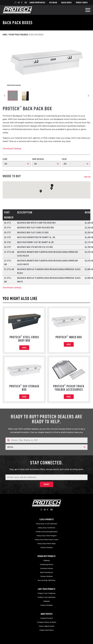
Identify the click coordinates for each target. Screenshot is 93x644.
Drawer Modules (47, 548)
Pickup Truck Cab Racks (46, 597)
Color (64, 159)
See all (87, 177)
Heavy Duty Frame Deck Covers (47, 540)
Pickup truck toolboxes (19, 35)
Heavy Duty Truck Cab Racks (46, 524)
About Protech (47, 614)
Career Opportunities (37, 3)
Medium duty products (46, 556)
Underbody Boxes (46, 564)
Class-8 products (47, 519)
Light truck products (46, 589)
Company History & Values (46, 622)
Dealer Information (47, 630)
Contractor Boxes (46, 568)
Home (5, 35)
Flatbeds (46, 560)
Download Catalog (12, 149)
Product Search (82, 3)
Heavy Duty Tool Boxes (47, 528)
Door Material (38, 159)
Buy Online (53, 3)
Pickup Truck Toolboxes (47, 593)
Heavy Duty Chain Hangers (47, 536)
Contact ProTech (47, 618)
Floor (5, 159)
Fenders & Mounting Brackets (47, 532)
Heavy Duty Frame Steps (46, 544)
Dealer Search (66, 3)
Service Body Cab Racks (46, 580)
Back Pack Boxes (47, 572)
